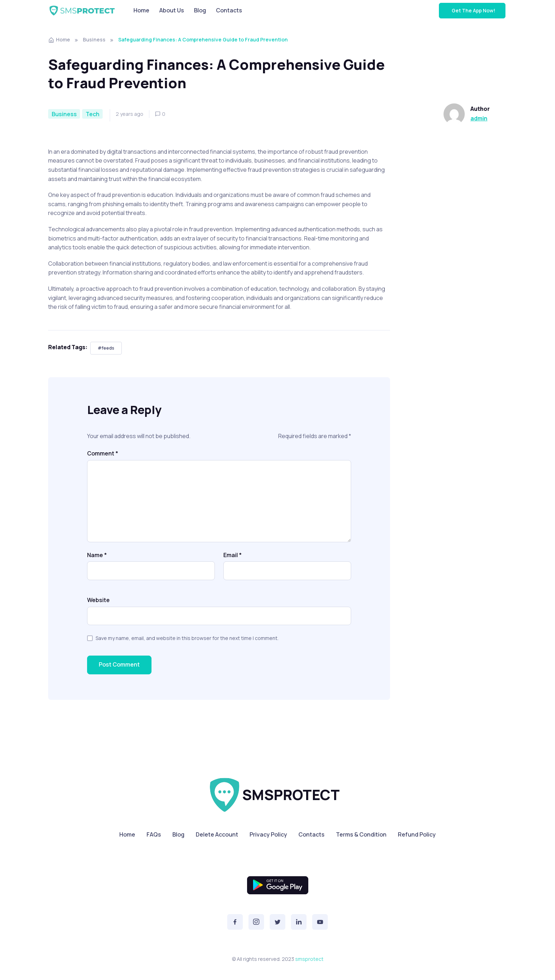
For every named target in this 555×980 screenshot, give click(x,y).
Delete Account (217, 834)
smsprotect (309, 959)
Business (94, 39)
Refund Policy (417, 834)
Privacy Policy (268, 834)
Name (97, 555)
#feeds (106, 348)
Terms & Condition (361, 834)
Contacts (229, 10)
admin (479, 118)
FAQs (154, 834)
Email (233, 555)
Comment (103, 453)
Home (141, 10)
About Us (172, 10)
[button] (235, 922)
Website (98, 600)
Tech (93, 114)
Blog (200, 10)
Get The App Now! (473, 10)
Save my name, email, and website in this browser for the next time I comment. (187, 638)
